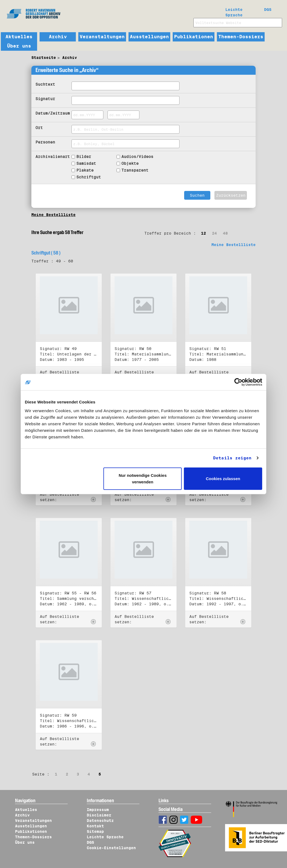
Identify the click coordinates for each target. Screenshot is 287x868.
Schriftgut (89, 177)
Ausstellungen (149, 37)
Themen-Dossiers (241, 37)
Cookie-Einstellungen (111, 848)
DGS (268, 10)
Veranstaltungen (102, 37)
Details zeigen (232, 458)
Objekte (130, 163)
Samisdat (86, 163)
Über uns (19, 46)
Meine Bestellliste (53, 215)
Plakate (85, 170)
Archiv (58, 37)
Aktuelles (19, 37)
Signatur (45, 99)
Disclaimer (99, 815)
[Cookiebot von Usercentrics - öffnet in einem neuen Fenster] (238, 382)
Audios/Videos (137, 157)
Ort (39, 128)
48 (225, 233)
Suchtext (45, 84)
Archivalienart (53, 157)
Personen (45, 142)
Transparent (135, 170)
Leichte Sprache (234, 11)
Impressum (98, 810)
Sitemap (95, 831)
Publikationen (194, 37)
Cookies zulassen (223, 478)
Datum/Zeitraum (53, 113)
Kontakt (95, 826)
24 (214, 233)
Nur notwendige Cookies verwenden (143, 478)
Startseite (44, 58)
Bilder (84, 157)
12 (204, 233)
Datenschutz (100, 821)
